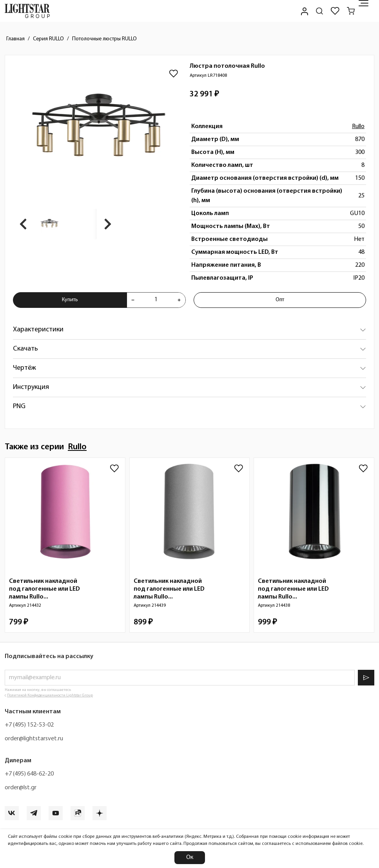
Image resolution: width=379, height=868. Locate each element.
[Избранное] (335, 11)
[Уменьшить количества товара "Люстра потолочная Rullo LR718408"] (133, 300)
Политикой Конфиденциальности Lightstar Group (50, 695)
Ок (190, 857)
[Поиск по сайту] (319, 11)
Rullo (358, 127)
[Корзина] (351, 11)
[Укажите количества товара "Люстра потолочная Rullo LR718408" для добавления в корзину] (156, 300)
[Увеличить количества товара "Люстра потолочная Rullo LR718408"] (179, 300)
